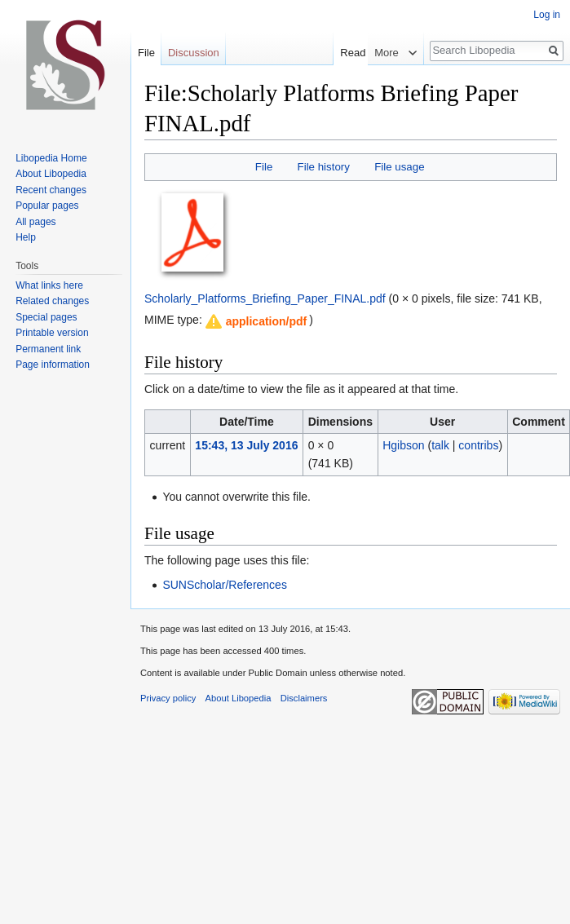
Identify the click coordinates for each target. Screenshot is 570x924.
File (264, 167)
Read (363, 53)
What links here (49, 285)
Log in (547, 15)
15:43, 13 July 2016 (246, 445)
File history (324, 167)
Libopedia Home (51, 158)
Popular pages (47, 206)
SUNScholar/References (225, 585)
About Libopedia (51, 174)
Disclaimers (304, 698)
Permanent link (48, 349)
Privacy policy (168, 698)
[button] (255, 321)
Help (26, 237)
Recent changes (51, 190)
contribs (478, 445)
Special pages (46, 317)
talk (440, 445)
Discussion (194, 53)
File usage (399, 167)
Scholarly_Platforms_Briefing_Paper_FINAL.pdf (265, 298)
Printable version (52, 333)
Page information (53, 365)
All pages (35, 222)
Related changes (52, 301)
